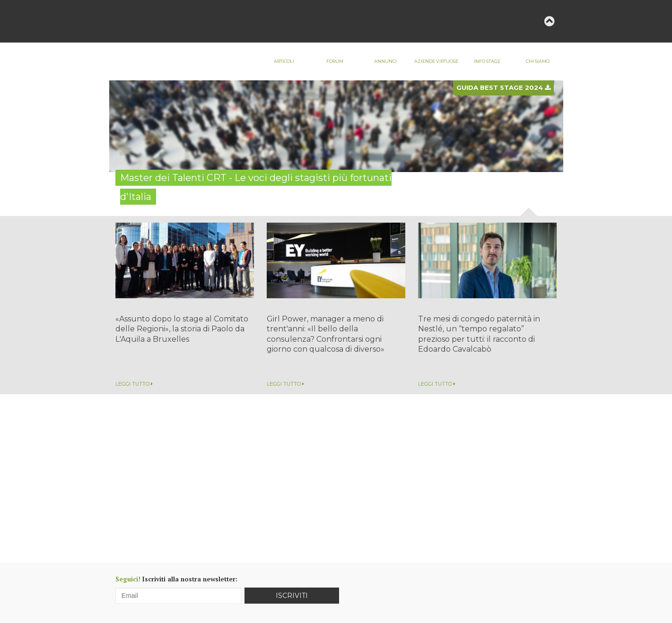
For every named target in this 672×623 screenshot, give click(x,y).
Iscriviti (292, 596)
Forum (335, 61)
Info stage (487, 61)
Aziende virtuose (436, 61)
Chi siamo (538, 61)
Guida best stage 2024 (503, 87)
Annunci (385, 61)
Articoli (284, 61)
